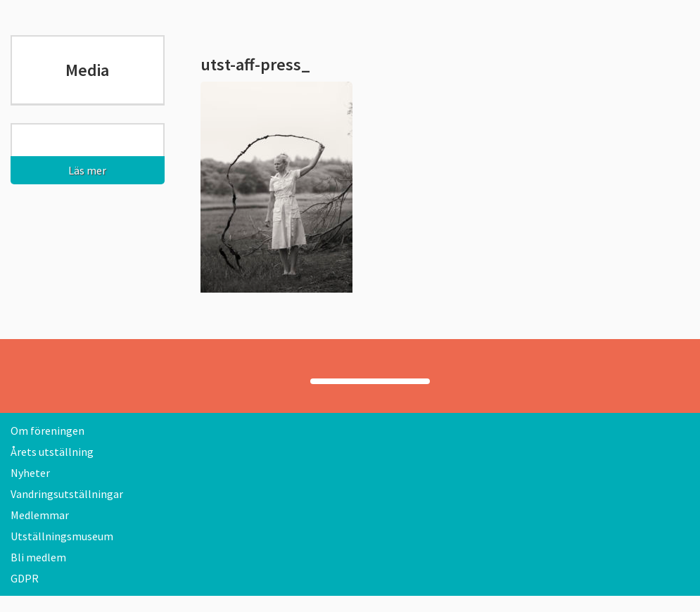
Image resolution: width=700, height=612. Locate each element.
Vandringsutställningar (67, 494)
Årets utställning (52, 452)
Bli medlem (38, 557)
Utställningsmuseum (62, 536)
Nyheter (30, 473)
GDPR (25, 578)
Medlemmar (40, 515)
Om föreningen (47, 431)
